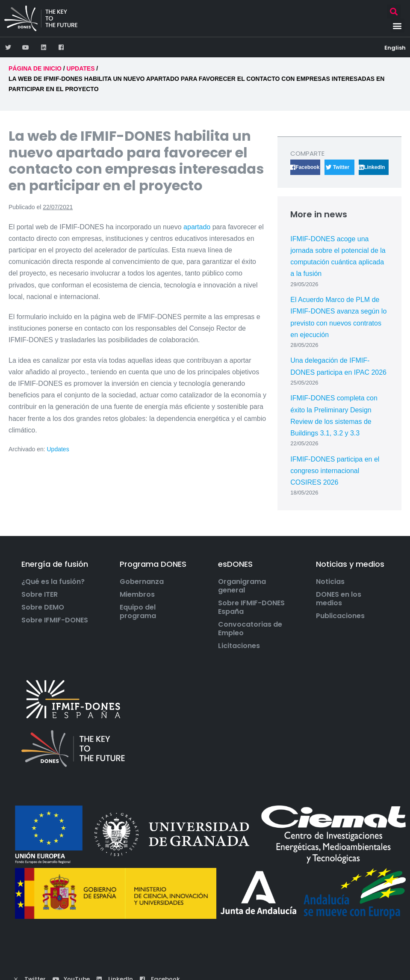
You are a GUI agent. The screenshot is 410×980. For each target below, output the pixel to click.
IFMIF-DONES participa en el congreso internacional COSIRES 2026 (335, 471)
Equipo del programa (138, 612)
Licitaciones (239, 646)
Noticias (330, 582)
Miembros (137, 595)
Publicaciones (340, 616)
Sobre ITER (40, 595)
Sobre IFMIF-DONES (55, 620)
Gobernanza (142, 582)
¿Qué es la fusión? (53, 582)
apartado (198, 227)
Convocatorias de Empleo (250, 629)
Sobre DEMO (43, 607)
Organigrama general (242, 586)
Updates (58, 449)
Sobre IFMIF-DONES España (251, 607)
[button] (394, 11)
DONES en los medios (339, 599)
